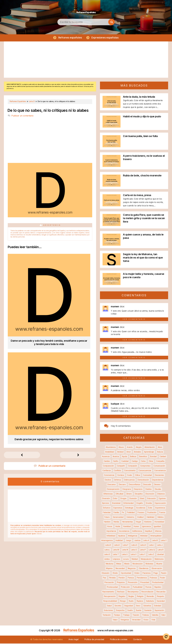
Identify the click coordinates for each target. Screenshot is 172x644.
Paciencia (146, 574)
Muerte (159, 564)
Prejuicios (121, 583)
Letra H (143, 546)
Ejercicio (106, 504)
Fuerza (162, 513)
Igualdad (157, 527)
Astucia (160, 452)
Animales (137, 452)
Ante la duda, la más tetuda (139, 97)
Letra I (152, 546)
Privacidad (145, 583)
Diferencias (108, 494)
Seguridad (129, 606)
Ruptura (140, 602)
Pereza (131, 578)
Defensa (118, 480)
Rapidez (158, 588)
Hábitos (160, 518)
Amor (129, 452)
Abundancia (111, 448)
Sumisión (148, 611)
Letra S (107, 555)
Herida (116, 522)
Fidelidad (131, 513)
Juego (129, 541)
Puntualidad (138, 588)
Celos (143, 462)
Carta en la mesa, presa (137, 196)
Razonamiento (108, 592)
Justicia (137, 541)
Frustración (152, 513)
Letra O (134, 550)
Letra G (134, 546)
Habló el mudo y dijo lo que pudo (142, 117)
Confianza (107, 471)
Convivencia (109, 476)
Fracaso (141, 513)
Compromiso (145, 466)
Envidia (149, 504)
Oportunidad (126, 574)
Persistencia (142, 578)
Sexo (138, 606)
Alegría (139, 448)
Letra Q (152, 550)
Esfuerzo (107, 508)
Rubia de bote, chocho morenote (142, 176)
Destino (149, 490)
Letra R (161, 550)
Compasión (132, 466)
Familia (116, 513)
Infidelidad (111, 536)
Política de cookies (119, 640)
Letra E (117, 546)
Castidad (125, 462)
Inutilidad (119, 541)
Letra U (125, 555)
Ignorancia (146, 527)
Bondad (153, 457)
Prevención (133, 583)
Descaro (122, 485)
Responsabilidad (110, 602)
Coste (129, 476)
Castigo (135, 462)
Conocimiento (130, 471)
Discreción (150, 494)
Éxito (150, 508)
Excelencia (141, 508)
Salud (109, 606)
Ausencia (106, 457)
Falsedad (107, 513)
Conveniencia (160, 471)
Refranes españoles (69, 38)
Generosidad (118, 518)
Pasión (164, 574)
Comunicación (159, 466)
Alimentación (150, 448)
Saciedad (161, 602)
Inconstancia (124, 532)
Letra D (108, 546)
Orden (137, 574)
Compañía (160, 462)
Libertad (160, 555)
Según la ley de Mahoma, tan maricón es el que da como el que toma (143, 258)
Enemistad (116, 504)
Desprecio (138, 490)
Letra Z (151, 555)
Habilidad (150, 518)
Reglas (131, 597)
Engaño (140, 504)
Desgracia (127, 490)
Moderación (138, 564)
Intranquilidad (156, 536)
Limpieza (116, 560)
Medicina (110, 564)
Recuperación (110, 597)
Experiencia (160, 508)
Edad (142, 499)
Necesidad (120, 569)
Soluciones (108, 611)
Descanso (112, 485)
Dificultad (119, 494)
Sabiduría (150, 602)
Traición (136, 616)
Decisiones (159, 476)
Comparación (108, 466)
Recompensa (133, 592)
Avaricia (116, 457)
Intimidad (144, 536)
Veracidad (136, 620)
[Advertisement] (86, 60)
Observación (157, 569)
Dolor (115, 499)
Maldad (135, 560)
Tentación (107, 616)
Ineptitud (148, 532)
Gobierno (130, 518)
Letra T (116, 555)
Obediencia (144, 569)
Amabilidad (110, 452)
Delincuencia (129, 480)
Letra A (146, 541)
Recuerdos (161, 592)
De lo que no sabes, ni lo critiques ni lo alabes (48, 111)
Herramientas (127, 522)
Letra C (164, 541)
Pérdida (112, 578)
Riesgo (123, 602)
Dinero (129, 494)
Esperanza (118, 508)
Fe (123, 513)
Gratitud (140, 518)
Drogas (123, 499)
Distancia (161, 494)
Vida (153, 620)
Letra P (143, 550)
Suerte (139, 611)
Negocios (132, 569)
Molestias (149, 564)
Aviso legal (73, 640)
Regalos (122, 597)
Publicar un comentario (22, 116)
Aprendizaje (149, 452)
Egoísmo (162, 499)
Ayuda (125, 457)
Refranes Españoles (86, 10)
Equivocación (160, 504)
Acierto (130, 448)
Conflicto (117, 471)
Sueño (130, 611)
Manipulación (146, 560)
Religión (140, 597)
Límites (107, 560)
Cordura (121, 476)
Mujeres (109, 569)
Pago (156, 574)
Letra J (160, 546)
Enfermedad (129, 504)
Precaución (109, 583)
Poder (163, 578)
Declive (108, 480)
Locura (126, 560)
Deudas (158, 490)
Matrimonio (159, 560)
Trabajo (126, 616)
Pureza (148, 588)
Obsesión (105, 574)
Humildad (127, 527)
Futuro (107, 518)
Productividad (158, 583)
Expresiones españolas (105, 38)
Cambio (107, 462)
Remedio (150, 597)
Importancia (111, 532)
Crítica (138, 476)
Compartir (121, 466)
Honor (110, 527)
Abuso (121, 448)
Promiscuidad (112, 588)
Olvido (115, 574)
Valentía (155, 616)
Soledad (158, 606)
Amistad (120, 452)
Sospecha (120, 611)
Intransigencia (107, 541)
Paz (104, 578)
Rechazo (121, 592)
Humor (136, 527)
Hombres (148, 522)
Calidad (163, 457)
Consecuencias (145, 471)
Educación (151, 499)
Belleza (133, 457)
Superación (159, 611)
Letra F (126, 546)
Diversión (106, 499)
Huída (118, 527)
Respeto (160, 597)
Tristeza (145, 616)
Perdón (122, 578)
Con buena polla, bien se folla (140, 137)
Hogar (139, 522)
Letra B (155, 541)
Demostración (143, 480)
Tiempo (117, 616)
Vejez (115, 620)
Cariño (116, 462)
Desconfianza (134, 485)
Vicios (146, 620)
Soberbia (147, 606)
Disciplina (139, 494)
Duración (133, 499)
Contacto (138, 640)
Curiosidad (147, 476)
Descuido (147, 485)
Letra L (107, 550)
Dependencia (158, 480)
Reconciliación (147, 592)
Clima (151, 462)
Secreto (118, 606)
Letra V (134, 555)
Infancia (158, 532)
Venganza (125, 620)
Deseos (157, 485)
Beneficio (143, 457)
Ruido (131, 602)
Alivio (160, 448)
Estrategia (129, 508)
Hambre (107, 522)
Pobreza (153, 578)
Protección (125, 588)
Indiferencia (137, 532)
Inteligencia (133, 536)
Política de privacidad (94, 640)
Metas (119, 564)
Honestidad (159, 522)
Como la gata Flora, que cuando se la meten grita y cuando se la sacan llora (144, 219)
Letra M (116, 550)
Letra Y (142, 555)
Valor (163, 616)
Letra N (125, 550)
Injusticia (122, 536)
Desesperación (113, 490)
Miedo (127, 564)
